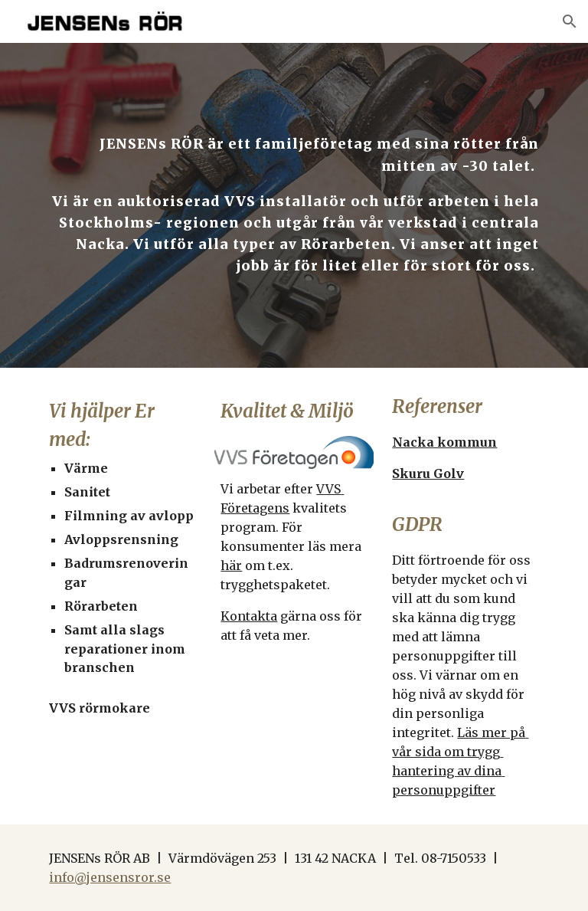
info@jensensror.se (110, 877)
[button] (570, 21)
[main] (294, 205)
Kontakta (249, 616)
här (231, 565)
